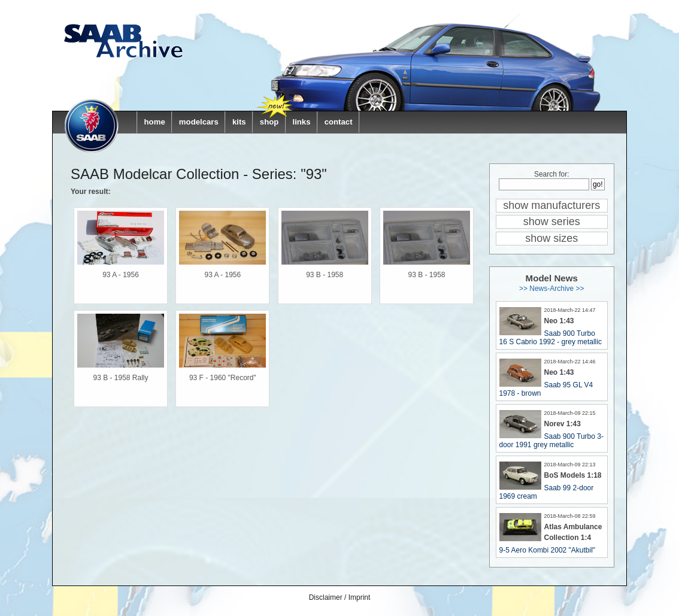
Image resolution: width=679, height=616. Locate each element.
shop (269, 122)
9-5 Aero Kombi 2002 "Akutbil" (548, 550)
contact (339, 122)
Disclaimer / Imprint (340, 597)
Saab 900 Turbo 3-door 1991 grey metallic (551, 441)
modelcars (199, 122)
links (301, 122)
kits (239, 122)
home (155, 122)
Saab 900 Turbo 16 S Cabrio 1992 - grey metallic (551, 338)
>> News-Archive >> (552, 289)
